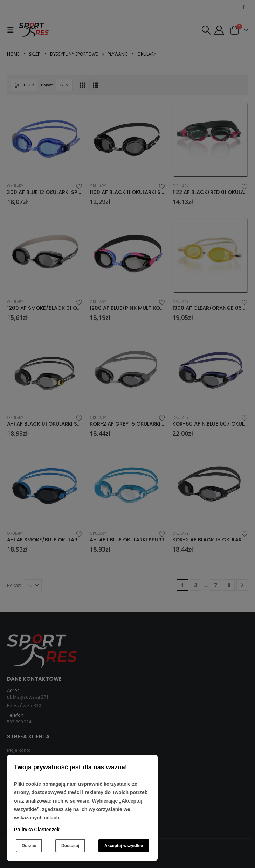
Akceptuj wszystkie (124, 846)
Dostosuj (70, 846)
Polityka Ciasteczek (37, 829)
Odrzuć (29, 846)
